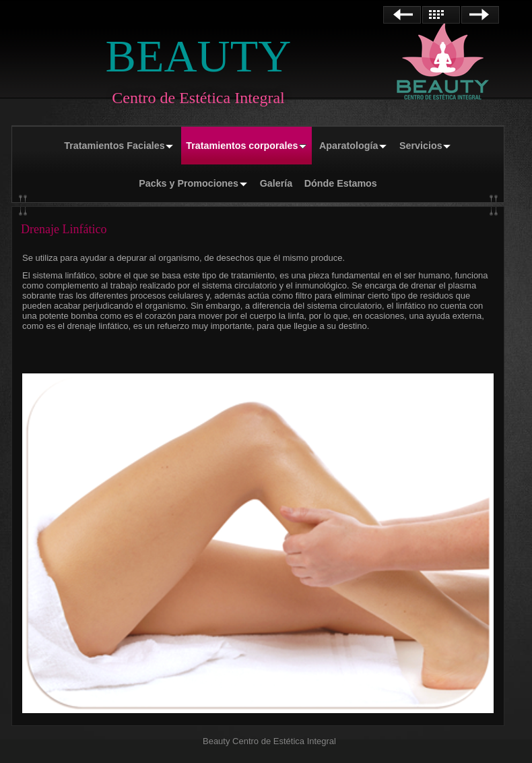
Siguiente (480, 15)
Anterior (402, 15)
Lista (441, 15)
